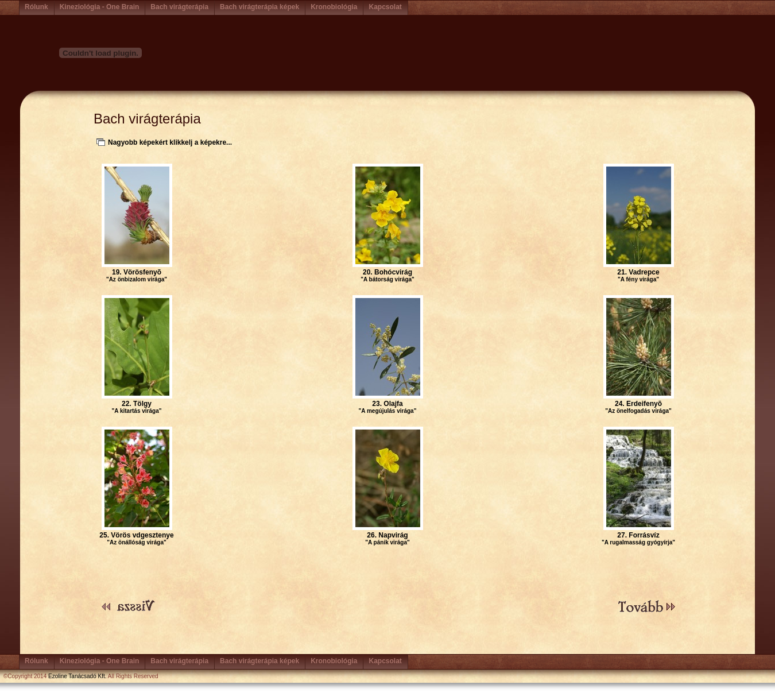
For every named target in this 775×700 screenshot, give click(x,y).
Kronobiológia (334, 7)
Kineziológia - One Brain (100, 7)
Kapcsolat (385, 7)
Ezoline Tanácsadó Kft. (77, 676)
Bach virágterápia (179, 7)
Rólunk (36, 7)
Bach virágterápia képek (259, 7)
